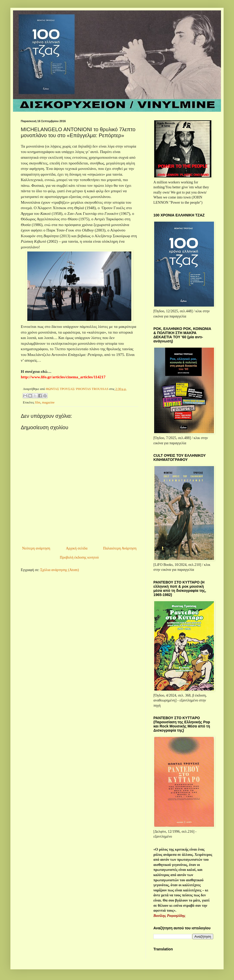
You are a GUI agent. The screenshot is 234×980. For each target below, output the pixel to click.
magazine (48, 402)
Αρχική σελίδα (77, 548)
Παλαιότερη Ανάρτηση (120, 548)
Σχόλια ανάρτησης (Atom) (60, 570)
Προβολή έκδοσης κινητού (79, 557)
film (38, 402)
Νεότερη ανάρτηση (36, 548)
